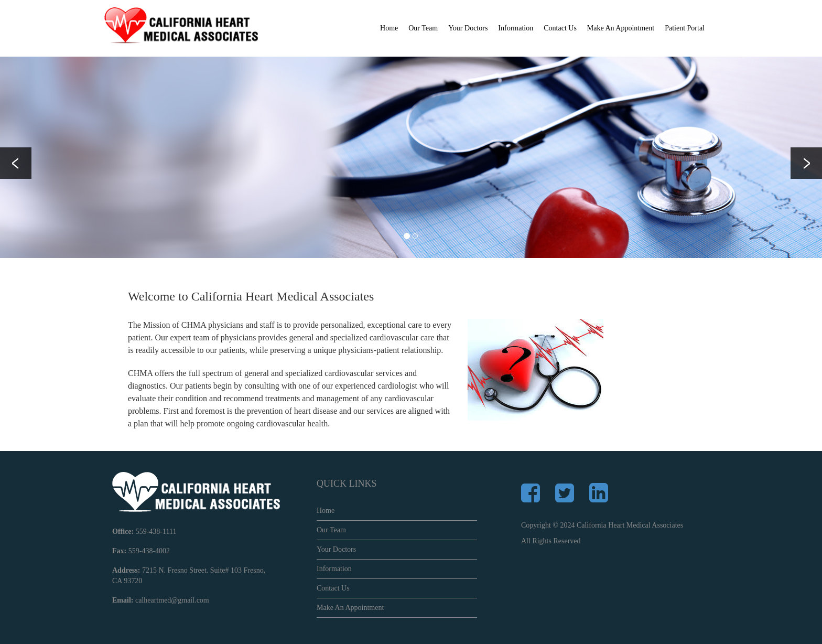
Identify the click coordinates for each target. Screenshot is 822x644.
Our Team (331, 530)
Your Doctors (468, 28)
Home (389, 28)
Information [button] (516, 28)
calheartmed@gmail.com (172, 600)
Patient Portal (685, 28)
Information (334, 569)
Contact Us (560, 28)
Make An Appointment (621, 28)
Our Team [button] (423, 28)
